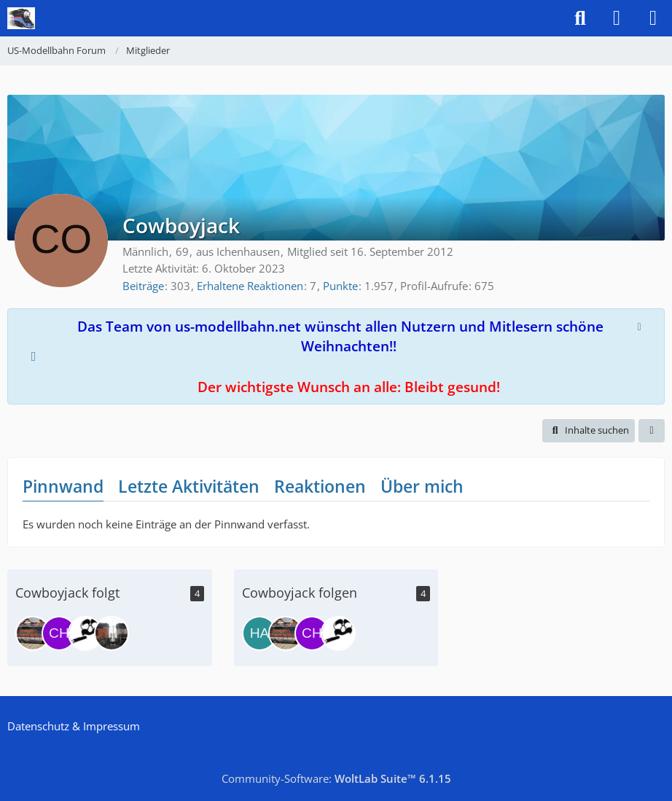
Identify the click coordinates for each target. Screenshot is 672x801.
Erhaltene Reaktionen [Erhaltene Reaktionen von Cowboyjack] (250, 286)
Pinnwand (63, 486)
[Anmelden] (617, 18)
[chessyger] (59, 633)
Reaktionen (320, 486)
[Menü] (653, 18)
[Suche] (580, 18)
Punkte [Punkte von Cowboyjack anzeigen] (340, 286)
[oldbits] (112, 633)
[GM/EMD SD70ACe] (33, 633)
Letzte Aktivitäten (189, 486)
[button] (589, 430)
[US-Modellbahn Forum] (21, 18)
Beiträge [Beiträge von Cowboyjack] (143, 286)
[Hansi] (259, 633)
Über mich (422, 486)
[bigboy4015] (85, 633)
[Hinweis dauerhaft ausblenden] (641, 325)
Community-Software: (336, 778)
